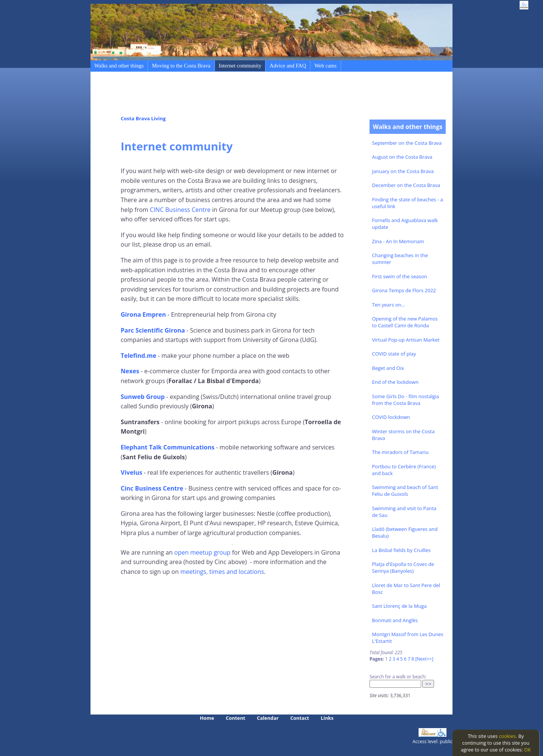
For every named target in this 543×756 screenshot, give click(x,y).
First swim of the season (400, 276)
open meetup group (202, 552)
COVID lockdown (391, 417)
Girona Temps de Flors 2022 (404, 290)
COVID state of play (394, 354)
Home (207, 718)
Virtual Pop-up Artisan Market (406, 340)
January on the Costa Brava (403, 171)
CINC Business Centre (180, 210)
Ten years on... (389, 305)
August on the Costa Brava (402, 157)
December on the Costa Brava (406, 185)
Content (236, 718)
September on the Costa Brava (407, 143)
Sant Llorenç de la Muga (400, 606)
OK (528, 750)
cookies (507, 736)
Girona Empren (143, 314)
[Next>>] (424, 659)
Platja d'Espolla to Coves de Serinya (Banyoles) (403, 567)
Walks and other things (119, 66)
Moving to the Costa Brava (181, 66)
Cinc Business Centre (152, 488)
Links (327, 718)
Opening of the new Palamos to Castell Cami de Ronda (405, 322)
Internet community (240, 66)
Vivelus (131, 472)
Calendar (268, 718)
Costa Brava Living (143, 118)
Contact (300, 718)
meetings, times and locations (222, 572)
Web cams (326, 66)
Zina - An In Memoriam (398, 241)
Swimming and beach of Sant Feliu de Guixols (405, 491)
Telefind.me (139, 356)
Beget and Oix (388, 368)
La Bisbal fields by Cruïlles (402, 550)
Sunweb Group (143, 397)
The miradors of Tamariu (400, 452)
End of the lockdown (395, 382)
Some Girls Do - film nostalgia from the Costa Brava (406, 400)
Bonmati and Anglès (395, 620)
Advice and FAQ (288, 66)
